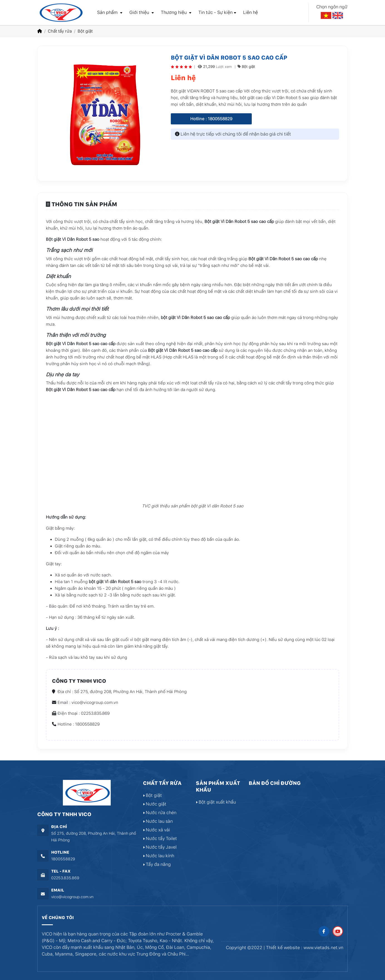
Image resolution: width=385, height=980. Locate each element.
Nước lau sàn (158, 821)
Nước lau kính (159, 856)
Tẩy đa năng (157, 864)
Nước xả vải (156, 830)
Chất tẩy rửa (60, 31)
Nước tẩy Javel (160, 847)
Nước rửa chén (160, 813)
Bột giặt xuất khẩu (216, 802)
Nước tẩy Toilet (160, 838)
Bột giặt (85, 31)
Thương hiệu (176, 12)
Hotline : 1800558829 (211, 119)
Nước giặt (155, 804)
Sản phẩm (110, 12)
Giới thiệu (142, 12)
